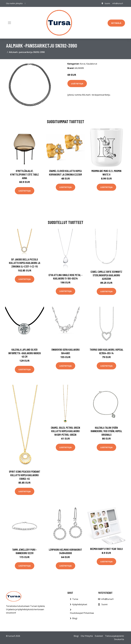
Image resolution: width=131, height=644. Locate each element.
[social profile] (25, 3)
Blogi (75, 618)
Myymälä (116, 23)
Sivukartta (119, 639)
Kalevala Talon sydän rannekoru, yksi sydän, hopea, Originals (106, 431)
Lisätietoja (77, 84)
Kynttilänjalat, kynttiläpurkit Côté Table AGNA (24, 174)
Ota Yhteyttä (87, 636)
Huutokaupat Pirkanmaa (82, 613)
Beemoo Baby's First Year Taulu (106, 549)
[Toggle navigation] (9, 23)
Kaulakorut (92, 64)
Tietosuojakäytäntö (114, 636)
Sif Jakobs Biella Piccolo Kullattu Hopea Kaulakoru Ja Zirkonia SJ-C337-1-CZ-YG (25, 263)
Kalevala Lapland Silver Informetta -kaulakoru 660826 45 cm (24, 353)
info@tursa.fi (118, 3)
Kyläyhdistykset (80, 604)
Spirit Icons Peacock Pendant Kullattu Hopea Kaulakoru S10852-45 (25, 475)
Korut (83, 64)
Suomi (107, 3)
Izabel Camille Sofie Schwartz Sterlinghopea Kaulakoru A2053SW (106, 275)
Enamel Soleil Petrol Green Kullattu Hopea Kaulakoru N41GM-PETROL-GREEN (65, 431)
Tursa (75, 599)
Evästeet (99, 636)
